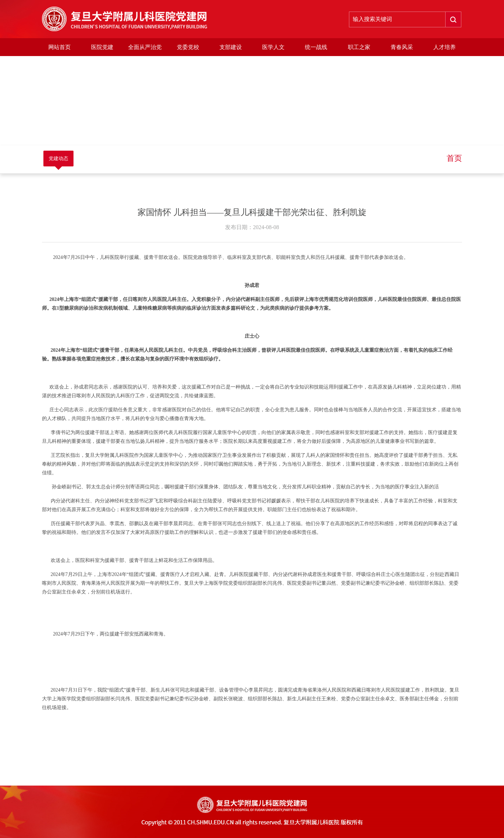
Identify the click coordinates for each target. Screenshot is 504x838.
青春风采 (402, 47)
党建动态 (58, 159)
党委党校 (188, 47)
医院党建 (102, 47)
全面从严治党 (145, 47)
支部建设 (231, 47)
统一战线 (316, 47)
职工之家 (359, 47)
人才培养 (444, 47)
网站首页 (59, 47)
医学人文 (273, 47)
